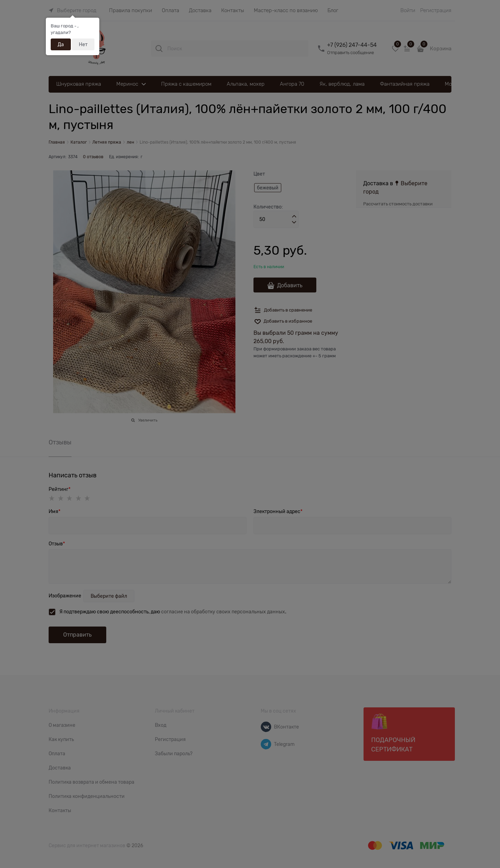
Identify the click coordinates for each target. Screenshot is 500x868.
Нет (83, 44)
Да (61, 44)
